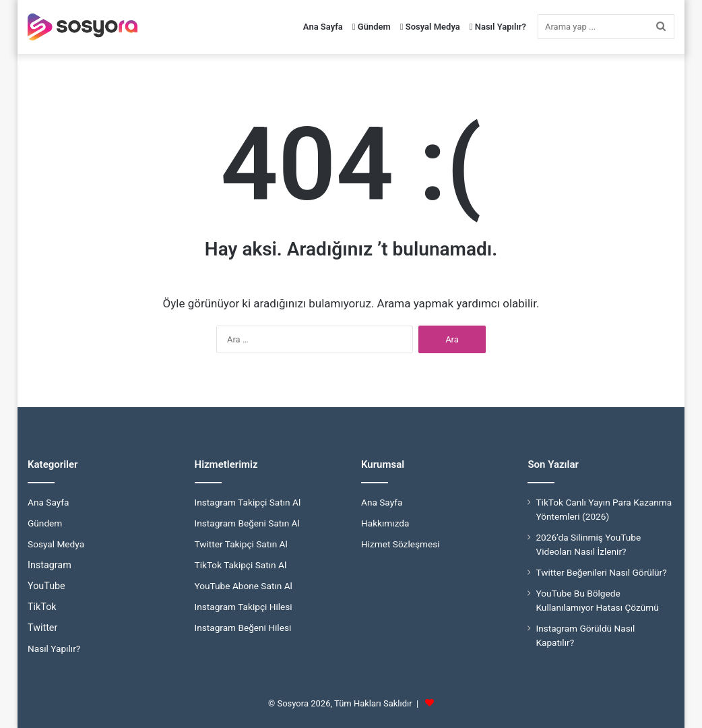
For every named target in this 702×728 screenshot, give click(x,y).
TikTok (42, 607)
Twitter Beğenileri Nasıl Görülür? (601, 572)
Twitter (42, 628)
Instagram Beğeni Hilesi (243, 628)
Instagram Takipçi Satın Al (248, 502)
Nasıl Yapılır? (498, 27)
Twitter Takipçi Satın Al (241, 544)
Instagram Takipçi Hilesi (244, 607)
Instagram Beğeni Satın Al (247, 523)
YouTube (46, 586)
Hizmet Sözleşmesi (401, 544)
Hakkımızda (385, 523)
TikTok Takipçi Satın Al (241, 565)
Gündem (372, 27)
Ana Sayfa (323, 27)
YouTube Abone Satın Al (244, 586)
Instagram (50, 565)
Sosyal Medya (430, 27)
